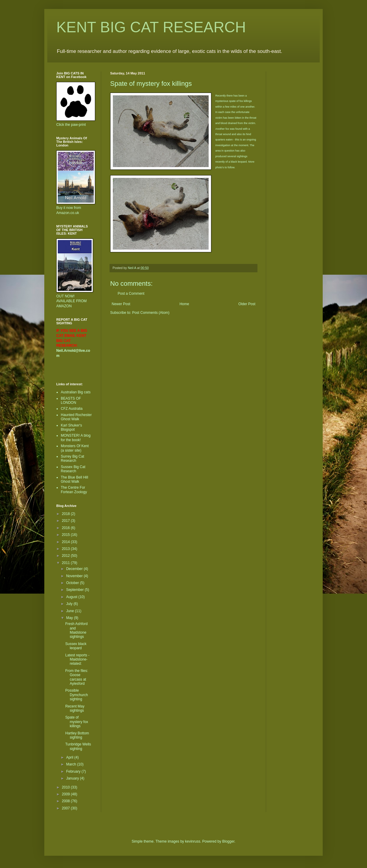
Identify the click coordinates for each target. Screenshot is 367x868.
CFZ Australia (72, 409)
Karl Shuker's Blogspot (71, 427)
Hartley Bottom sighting (77, 735)
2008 (66, 801)
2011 (66, 563)
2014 (66, 542)
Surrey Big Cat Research (72, 459)
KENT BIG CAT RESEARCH (151, 27)
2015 (66, 535)
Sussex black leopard (76, 646)
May (70, 618)
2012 (66, 556)
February (74, 771)
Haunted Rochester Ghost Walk (76, 417)
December (75, 569)
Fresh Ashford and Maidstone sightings (76, 630)
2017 (66, 521)
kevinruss (193, 841)
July (70, 604)
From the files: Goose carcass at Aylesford (77, 677)
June (70, 611)
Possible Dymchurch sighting (77, 695)
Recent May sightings (75, 708)
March (72, 764)
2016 (66, 528)
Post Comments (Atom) (151, 313)
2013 (66, 549)
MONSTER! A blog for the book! (76, 438)
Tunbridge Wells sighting (78, 746)
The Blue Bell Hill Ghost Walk (74, 479)
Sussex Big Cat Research (73, 469)
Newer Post (121, 304)
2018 (66, 514)
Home (184, 304)
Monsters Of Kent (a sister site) (75, 448)
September (75, 590)
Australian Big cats (76, 392)
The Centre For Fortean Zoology (74, 490)
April (70, 757)
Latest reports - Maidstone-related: (77, 660)
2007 (66, 808)
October (73, 583)
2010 (66, 787)
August (72, 597)
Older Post (247, 304)
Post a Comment (131, 294)
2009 (66, 794)
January (73, 778)
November (75, 576)
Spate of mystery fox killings (77, 722)
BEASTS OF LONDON (71, 401)
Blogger (228, 841)
